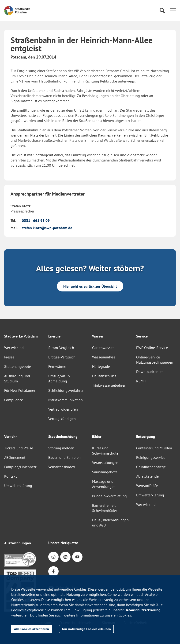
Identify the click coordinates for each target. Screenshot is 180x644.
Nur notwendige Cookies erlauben (86, 629)
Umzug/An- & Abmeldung (59, 378)
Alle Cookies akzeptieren (32, 629)
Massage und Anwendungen (104, 484)
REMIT (142, 381)
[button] (173, 11)
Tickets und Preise (19, 448)
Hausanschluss (104, 376)
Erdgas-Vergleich (62, 357)
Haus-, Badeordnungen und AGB (110, 522)
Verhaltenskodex (62, 467)
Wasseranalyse (104, 357)
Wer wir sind (14, 348)
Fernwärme (57, 366)
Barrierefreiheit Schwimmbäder (105, 508)
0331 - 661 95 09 (36, 220)
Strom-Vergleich (61, 348)
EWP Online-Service (152, 348)
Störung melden (61, 448)
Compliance (14, 400)
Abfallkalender (148, 476)
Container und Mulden (154, 448)
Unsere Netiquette (63, 543)
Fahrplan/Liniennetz (20, 467)
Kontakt (10, 476)
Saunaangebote (105, 472)
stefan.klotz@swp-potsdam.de (47, 228)
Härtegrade (101, 366)
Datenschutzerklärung (142, 610)
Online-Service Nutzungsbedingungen (155, 360)
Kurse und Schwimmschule (105, 451)
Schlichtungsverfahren (66, 390)
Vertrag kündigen (62, 419)
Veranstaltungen (105, 463)
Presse (9, 357)
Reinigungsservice (151, 457)
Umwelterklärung (18, 486)
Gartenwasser (103, 348)
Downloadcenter (149, 372)
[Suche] (162, 11)
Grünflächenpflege (151, 467)
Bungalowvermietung (109, 496)
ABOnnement (15, 457)
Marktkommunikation (66, 400)
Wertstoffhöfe (147, 486)
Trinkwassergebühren (109, 385)
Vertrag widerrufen (63, 409)
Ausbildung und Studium (17, 378)
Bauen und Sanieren (64, 457)
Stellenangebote (18, 366)
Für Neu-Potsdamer (20, 390)
